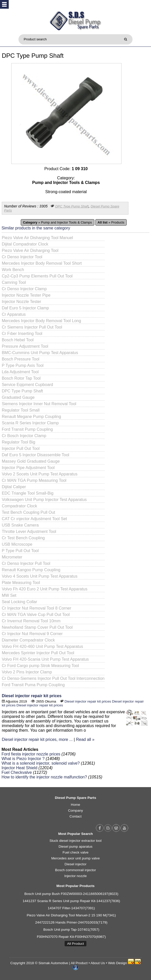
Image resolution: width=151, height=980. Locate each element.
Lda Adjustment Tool (20, 372)
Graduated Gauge (18, 397)
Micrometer (12, 557)
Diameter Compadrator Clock (28, 640)
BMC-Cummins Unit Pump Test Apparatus (40, 353)
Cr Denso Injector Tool (22, 257)
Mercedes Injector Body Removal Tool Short (42, 263)
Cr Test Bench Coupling (23, 538)
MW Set (9, 595)
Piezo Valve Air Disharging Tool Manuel (37, 238)
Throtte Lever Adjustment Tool (29, 532)
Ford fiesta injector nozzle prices (31, 754)
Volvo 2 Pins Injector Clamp (27, 672)
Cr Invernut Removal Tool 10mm (31, 621)
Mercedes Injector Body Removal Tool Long (41, 321)
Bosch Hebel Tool (18, 340)
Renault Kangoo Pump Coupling (31, 570)
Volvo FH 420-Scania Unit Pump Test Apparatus (45, 659)
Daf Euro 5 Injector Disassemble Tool (36, 455)
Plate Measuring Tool (21, 583)
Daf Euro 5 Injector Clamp (25, 308)
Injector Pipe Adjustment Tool (28, 468)
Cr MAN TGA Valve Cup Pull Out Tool (36, 615)
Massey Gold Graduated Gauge (31, 461)
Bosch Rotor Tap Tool (21, 378)
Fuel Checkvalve (17, 772)
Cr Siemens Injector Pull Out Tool (32, 327)
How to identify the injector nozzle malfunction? (44, 777)
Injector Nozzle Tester (22, 302)
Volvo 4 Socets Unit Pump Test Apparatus (40, 576)
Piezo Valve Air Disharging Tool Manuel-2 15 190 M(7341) (71, 915)
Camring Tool (14, 282)
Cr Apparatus (14, 314)
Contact (75, 816)
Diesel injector (75, 864)
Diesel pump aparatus (75, 847)
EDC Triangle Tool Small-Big (28, 493)
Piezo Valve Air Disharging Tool (30, 250)
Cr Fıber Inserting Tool (22, 334)
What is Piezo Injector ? (23, 759)
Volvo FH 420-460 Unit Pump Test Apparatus (42, 646)
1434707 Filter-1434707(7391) (71, 908)
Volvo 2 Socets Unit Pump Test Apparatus (40, 474)
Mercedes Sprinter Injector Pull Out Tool (38, 653)
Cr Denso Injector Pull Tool (26, 563)
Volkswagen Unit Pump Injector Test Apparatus (44, 500)
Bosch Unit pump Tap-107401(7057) (71, 930)
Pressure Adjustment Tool (25, 346)
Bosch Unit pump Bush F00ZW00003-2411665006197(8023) (71, 894)
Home (75, 805)
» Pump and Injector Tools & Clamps (58, 222)
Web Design (117, 963)
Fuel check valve (75, 852)
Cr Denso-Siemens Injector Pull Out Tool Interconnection (53, 678)
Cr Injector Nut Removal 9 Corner (32, 634)
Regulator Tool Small (21, 410)
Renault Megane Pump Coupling (31, 417)
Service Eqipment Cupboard (27, 385)
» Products (111, 222)
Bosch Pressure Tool (21, 359)
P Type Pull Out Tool (20, 551)
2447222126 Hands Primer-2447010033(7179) (71, 922)
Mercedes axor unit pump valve (75, 858)
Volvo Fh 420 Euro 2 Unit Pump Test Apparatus (45, 589)
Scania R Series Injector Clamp (30, 423)
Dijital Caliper (14, 487)
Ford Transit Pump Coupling (27, 429)
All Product (76, 944)
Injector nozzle (76, 876)
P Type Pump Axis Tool (23, 365)
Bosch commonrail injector (75, 870)
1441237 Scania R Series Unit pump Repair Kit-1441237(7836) (71, 901)
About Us (98, 963)
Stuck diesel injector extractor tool (75, 841)
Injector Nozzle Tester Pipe (26, 295)
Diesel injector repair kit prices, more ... (37, 739)
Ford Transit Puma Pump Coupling (33, 685)
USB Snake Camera (20, 525)
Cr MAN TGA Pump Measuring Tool (34, 480)
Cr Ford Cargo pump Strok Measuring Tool (40, 666)
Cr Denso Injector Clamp (24, 289)
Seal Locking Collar (19, 602)
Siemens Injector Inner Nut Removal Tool (39, 404)
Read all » (85, 739)
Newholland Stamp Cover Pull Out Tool (37, 627)
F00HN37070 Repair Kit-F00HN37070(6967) (71, 937)
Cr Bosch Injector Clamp (24, 436)
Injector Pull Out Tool (21, 448)
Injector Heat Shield (19, 768)
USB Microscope (17, 544)
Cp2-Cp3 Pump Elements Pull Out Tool (37, 276)
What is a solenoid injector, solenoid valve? (41, 763)
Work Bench (13, 270)
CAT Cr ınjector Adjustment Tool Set (34, 519)
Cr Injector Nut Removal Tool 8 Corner (37, 608)
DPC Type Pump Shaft (72, 206)
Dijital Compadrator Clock (25, 244)
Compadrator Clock (19, 506)
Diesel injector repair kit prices (32, 696)
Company (75, 810)
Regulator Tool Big (18, 442)
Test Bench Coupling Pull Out (28, 512)
